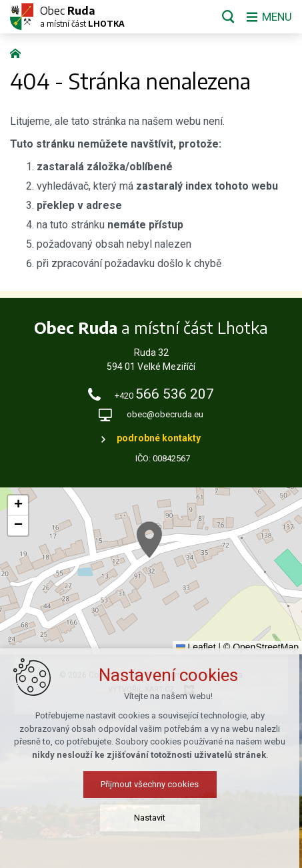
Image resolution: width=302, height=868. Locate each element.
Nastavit (151, 819)
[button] (149, 540)
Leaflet (196, 647)
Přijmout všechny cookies (151, 786)
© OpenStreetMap (261, 647)
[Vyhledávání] (226, 17)
